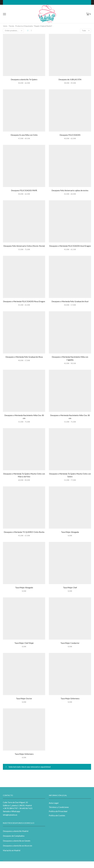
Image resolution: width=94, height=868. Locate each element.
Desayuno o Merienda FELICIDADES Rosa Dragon (24, 301)
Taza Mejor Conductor (70, 643)
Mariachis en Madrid (12, 850)
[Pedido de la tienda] (13, 31)
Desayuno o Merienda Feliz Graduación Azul (70, 301)
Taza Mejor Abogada (70, 532)
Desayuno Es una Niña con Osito (24, 135)
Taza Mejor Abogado (24, 587)
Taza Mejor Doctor (24, 698)
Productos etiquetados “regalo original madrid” (34, 26)
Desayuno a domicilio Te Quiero (24, 79)
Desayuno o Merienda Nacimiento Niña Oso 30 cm (24, 417)
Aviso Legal (54, 803)
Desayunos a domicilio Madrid (16, 831)
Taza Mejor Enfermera (70, 698)
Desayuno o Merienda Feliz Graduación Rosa (24, 357)
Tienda (11, 26)
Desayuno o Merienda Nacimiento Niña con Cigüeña (70, 358)
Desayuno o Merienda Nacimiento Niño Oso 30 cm (70, 417)
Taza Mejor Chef (70, 587)
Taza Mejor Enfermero (24, 754)
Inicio (5, 26)
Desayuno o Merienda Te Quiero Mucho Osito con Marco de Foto (24, 475)
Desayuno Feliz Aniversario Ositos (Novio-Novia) (24, 246)
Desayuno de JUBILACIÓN (70, 79)
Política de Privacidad (58, 811)
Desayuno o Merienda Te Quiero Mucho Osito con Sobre (70, 475)
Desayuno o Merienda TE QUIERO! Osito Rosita (24, 532)
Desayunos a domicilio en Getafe (17, 841)
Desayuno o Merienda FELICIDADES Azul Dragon (70, 246)
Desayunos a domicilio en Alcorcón (18, 846)
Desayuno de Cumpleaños (14, 836)
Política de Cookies (57, 815)
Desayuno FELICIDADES (70, 135)
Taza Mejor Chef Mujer (24, 643)
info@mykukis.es (10, 815)
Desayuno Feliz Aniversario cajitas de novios (70, 190)
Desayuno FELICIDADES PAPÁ (24, 190)
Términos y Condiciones (59, 807)
